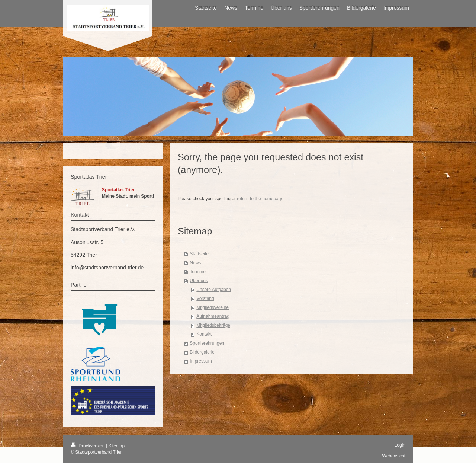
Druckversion (88, 446)
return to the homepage (260, 199)
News (195, 263)
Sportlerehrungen (207, 343)
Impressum (201, 361)
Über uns (199, 281)
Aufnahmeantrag (213, 316)
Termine (198, 272)
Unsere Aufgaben (214, 290)
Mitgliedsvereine (213, 307)
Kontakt (204, 334)
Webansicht (394, 456)
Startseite (199, 254)
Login (400, 445)
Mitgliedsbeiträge (213, 325)
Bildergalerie (202, 352)
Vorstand (205, 298)
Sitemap (116, 446)
